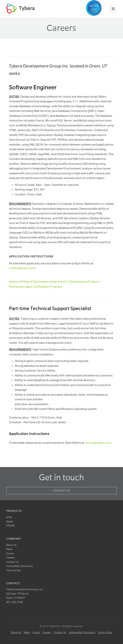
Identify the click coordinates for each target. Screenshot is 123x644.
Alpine (10, 521)
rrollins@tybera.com (22, 268)
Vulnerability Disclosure (19, 566)
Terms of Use (13, 570)
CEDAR (10, 526)
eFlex (9, 517)
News (9, 549)
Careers (11, 558)
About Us (11, 545)
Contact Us (62, 491)
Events (10, 553)
